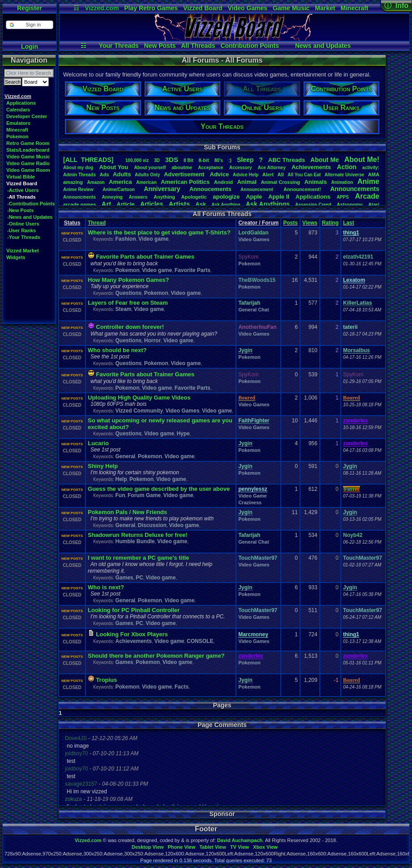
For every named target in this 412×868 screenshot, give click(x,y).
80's (219, 160)
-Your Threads (24, 237)
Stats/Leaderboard (28, 150)
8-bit (204, 160)
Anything (164, 197)
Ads (104, 174)
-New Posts (20, 210)
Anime (368, 181)
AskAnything (226, 205)
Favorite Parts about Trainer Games (145, 257)
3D (157, 160)
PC (139, 578)
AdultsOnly (147, 175)
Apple (254, 197)
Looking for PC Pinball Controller (134, 610)
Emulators (18, 123)
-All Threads (21, 197)
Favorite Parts (193, 270)
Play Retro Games (151, 8)
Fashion (125, 239)
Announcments (79, 197)
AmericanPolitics (185, 182)
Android (223, 182)
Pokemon (17, 136)
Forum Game (144, 495)
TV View (240, 847)
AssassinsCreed (313, 205)
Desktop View (148, 847)
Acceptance (210, 168)
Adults (122, 174)
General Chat (253, 310)
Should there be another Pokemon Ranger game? (156, 656)
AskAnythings (268, 204)
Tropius (106, 680)
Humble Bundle (135, 541)
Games (124, 578)
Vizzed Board (203, 8)
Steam (123, 309)
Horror (152, 340)
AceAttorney (271, 168)
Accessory (241, 168)
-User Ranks (21, 230)
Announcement (257, 189)
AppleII (279, 197)
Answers (138, 197)
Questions (128, 293)
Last (349, 223)
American (146, 182)
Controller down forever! (130, 327)
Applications (21, 103)
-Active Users (23, 190)
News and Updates (323, 46)
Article (125, 204)
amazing (73, 182)
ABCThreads (287, 160)
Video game (153, 239)
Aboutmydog (78, 168)
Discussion (152, 525)
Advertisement (185, 174)
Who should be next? (117, 350)
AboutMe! (362, 160)
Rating (330, 223)
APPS (343, 197)
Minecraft (354, 8)
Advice (220, 174)
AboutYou (114, 167)
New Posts (160, 46)
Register (30, 8)
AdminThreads (79, 175)
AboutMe (325, 160)
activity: (371, 168)
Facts (182, 687)
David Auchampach (240, 840)
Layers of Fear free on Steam (128, 303)
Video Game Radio (28, 163)
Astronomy (350, 204)
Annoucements (210, 189)
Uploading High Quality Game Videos (139, 398)
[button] (29, 25)
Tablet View (213, 847)
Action (347, 167)
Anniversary (162, 189)
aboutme (182, 167)
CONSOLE (200, 641)
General (125, 456)
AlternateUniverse (344, 175)
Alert (268, 174)
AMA (374, 174)
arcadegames (79, 204)
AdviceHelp (246, 175)
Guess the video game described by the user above (159, 489)
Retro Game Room (28, 143)
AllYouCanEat (304, 175)
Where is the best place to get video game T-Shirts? (159, 232)
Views (310, 223)
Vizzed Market (23, 251)
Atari (374, 204)
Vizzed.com (102, 8)
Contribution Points (250, 46)
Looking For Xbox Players (132, 634)
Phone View (181, 847)
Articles (152, 204)
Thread (97, 223)
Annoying (112, 197)
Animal (247, 182)
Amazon (96, 182)
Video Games (248, 8)
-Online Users (23, 224)
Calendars (18, 110)
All (281, 174)
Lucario (98, 443)
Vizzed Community (139, 411)
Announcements (355, 189)
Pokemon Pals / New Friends (127, 512)
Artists (179, 204)
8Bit (189, 160)
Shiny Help (103, 466)
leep (245, 160)
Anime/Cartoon (119, 189)
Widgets (16, 257)
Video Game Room (28, 170)
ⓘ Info (396, 6)
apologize (226, 197)
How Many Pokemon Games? (128, 280)
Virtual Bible (21, 177)
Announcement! (302, 189)
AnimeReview (78, 189)
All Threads (198, 46)
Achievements (311, 167)
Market (325, 8)
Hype (183, 434)
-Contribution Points (31, 204)
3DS (172, 160)
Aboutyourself (150, 168)
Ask (201, 204)
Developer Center (27, 116)
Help (121, 479)
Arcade (367, 196)
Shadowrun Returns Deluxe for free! (137, 535)
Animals (315, 182)
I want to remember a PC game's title (138, 558)
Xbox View (265, 847)
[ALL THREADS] (88, 160)
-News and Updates (30, 217)
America (120, 182)
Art (107, 204)
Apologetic (194, 197)
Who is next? (106, 587)
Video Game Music (28, 157)
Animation (342, 182)
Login (30, 47)
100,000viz (137, 160)
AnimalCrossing (280, 182)
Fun (120, 495)
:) (230, 160)
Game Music (291, 8)
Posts (290, 223)
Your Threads (118, 46)
